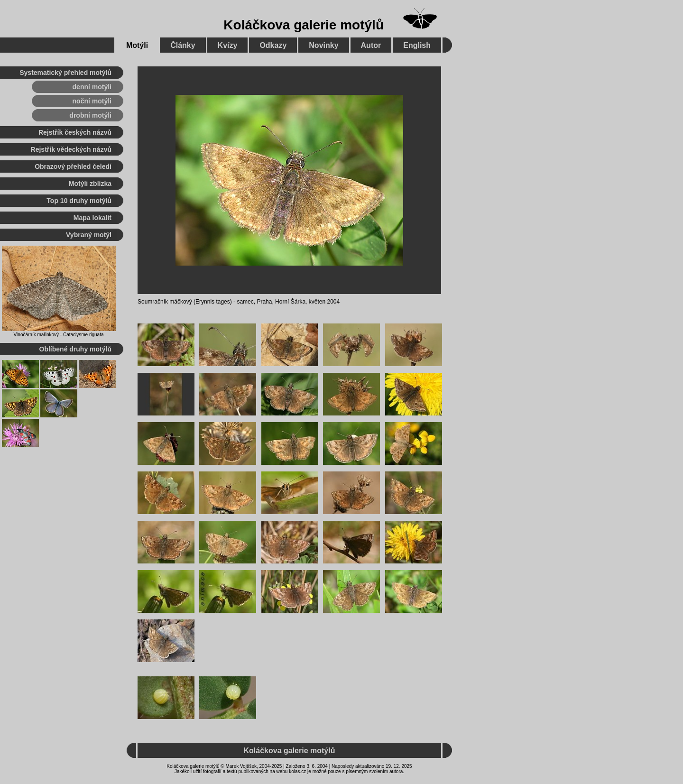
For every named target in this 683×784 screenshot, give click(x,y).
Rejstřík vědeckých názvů (71, 149)
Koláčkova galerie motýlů (304, 25)
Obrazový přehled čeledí (73, 166)
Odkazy (273, 45)
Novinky (323, 45)
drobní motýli (90, 115)
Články (183, 45)
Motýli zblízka (90, 184)
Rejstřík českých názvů (75, 132)
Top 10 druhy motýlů (79, 201)
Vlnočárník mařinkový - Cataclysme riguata (58, 335)
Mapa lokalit (92, 218)
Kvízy (228, 45)
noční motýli (92, 101)
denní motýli (92, 87)
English (417, 45)
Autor (371, 45)
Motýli (137, 45)
